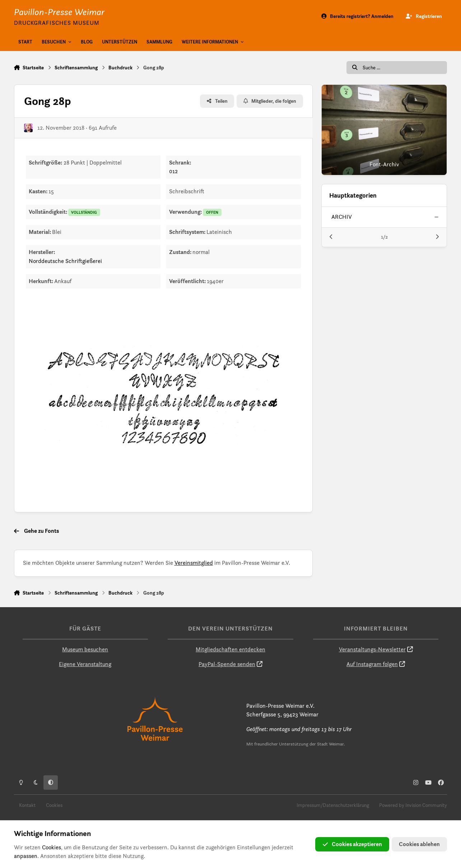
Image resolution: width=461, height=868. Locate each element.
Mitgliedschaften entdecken (230, 649)
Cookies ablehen (419, 844)
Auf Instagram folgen (372, 664)
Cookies (54, 805)
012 (173, 171)
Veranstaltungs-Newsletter (372, 649)
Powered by (413, 805)
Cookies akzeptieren (352, 844)
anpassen (26, 856)
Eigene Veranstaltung (85, 664)
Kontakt (27, 805)
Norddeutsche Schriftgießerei (65, 261)
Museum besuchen (85, 649)
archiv (342, 217)
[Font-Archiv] (384, 130)
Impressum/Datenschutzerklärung (333, 805)
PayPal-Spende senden (227, 664)
